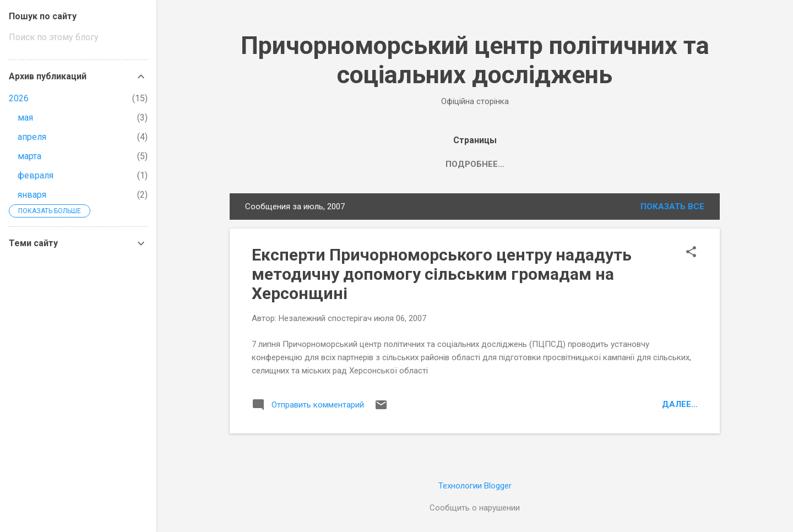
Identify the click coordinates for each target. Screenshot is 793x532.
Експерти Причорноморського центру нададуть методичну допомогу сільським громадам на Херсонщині (442, 274)
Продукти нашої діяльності (577, 164)
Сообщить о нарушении (475, 508)
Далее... (680, 404)
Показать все (672, 207)
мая (25, 118)
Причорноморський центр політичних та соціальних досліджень (475, 60)
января (32, 195)
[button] (691, 253)
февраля (36, 175)
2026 (19, 98)
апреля (32, 137)
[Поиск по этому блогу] (78, 37)
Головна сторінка (350, 164)
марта (29, 156)
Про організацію (452, 164)
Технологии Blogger (475, 486)
